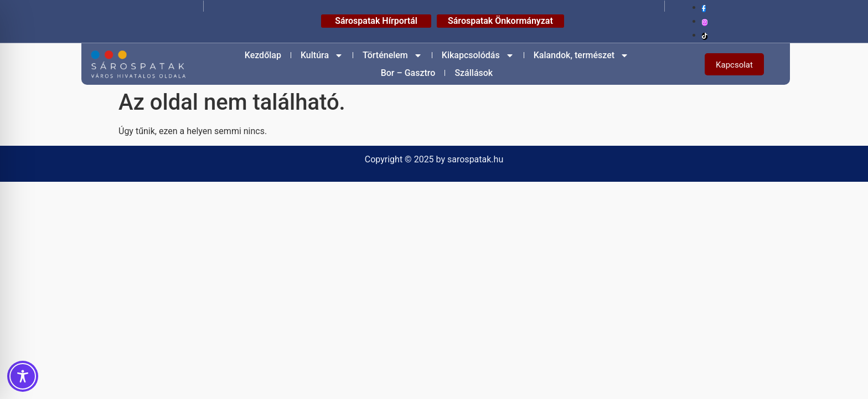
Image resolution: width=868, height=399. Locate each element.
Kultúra (322, 55)
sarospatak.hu (475, 159)
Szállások (474, 73)
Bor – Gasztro (408, 73)
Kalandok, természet (581, 55)
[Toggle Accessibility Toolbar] (23, 376)
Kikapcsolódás (478, 55)
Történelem (392, 55)
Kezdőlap (263, 55)
